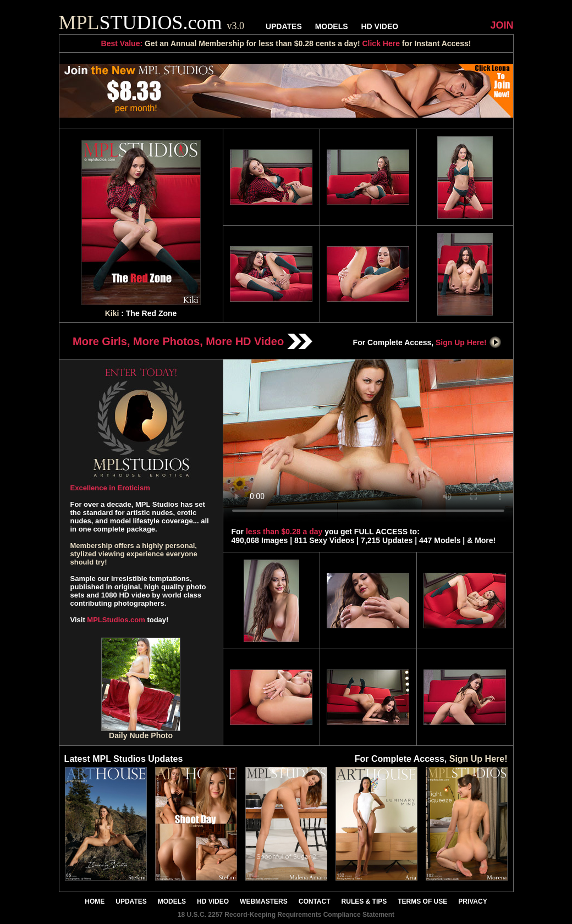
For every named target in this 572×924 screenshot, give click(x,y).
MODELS (332, 26)
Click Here (381, 43)
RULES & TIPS (364, 901)
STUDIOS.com (152, 23)
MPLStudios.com (116, 620)
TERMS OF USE (422, 901)
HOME (95, 901)
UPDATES (284, 26)
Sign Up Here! (469, 342)
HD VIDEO (380, 26)
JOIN (502, 25)
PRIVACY (472, 901)
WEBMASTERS (264, 901)
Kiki (112, 313)
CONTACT (315, 901)
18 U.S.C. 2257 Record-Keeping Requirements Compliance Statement (286, 915)
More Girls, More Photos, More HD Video (193, 341)
